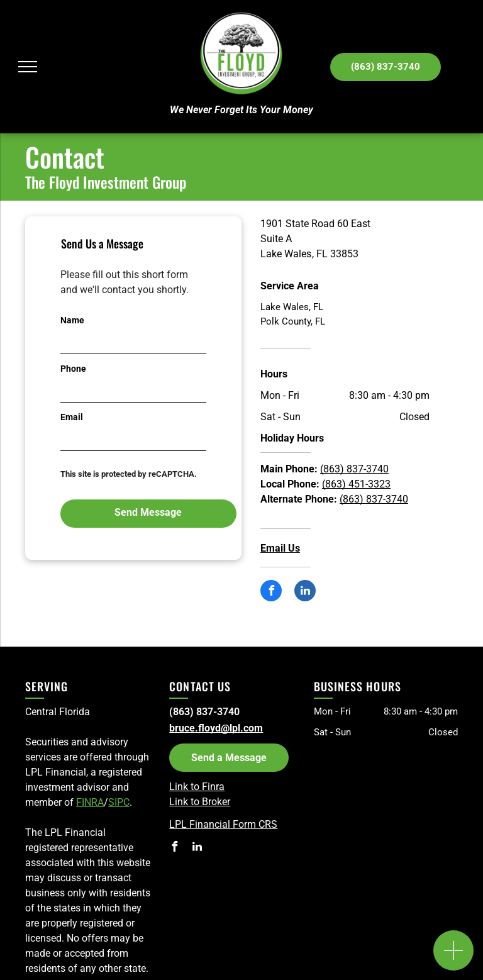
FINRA (90, 802)
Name (72, 320)
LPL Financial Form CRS (223, 824)
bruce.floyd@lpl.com (216, 728)
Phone (73, 369)
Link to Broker (200, 802)
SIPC (119, 802)
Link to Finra (197, 787)
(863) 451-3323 (356, 484)
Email (72, 417)
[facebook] (271, 592)
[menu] (28, 67)
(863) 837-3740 (354, 469)
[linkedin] (305, 592)
